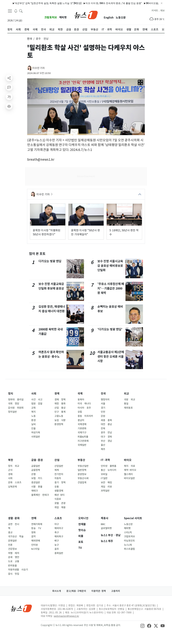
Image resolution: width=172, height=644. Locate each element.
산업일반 (59, 466)
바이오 (128, 460)
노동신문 (121, 18)
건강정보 (12, 549)
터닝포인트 (129, 541)
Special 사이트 (133, 518)
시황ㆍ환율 (37, 487)
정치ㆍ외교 (14, 466)
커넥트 (155, 11)
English (109, 18)
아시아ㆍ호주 (84, 408)
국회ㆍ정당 (14, 404)
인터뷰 (35, 545)
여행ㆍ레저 (14, 553)
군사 (10, 470)
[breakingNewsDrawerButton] (16, 11)
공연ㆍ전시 (14, 524)
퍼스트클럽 (129, 549)
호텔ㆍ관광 (60, 503)
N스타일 (35, 549)
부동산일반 (83, 466)
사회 (34, 394)
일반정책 (82, 470)
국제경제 (82, 424)
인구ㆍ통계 (60, 412)
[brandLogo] (86, 15)
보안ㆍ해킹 (106, 482)
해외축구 (59, 536)
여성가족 (36, 433)
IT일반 (104, 478)
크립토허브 (51, 17)
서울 (103, 404)
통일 (126, 404)
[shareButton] (9, 78)
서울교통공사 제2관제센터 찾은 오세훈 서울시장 (111, 356)
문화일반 (12, 541)
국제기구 (82, 433)
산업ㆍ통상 (60, 408)
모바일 (104, 474)
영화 (33, 532)
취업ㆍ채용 (60, 507)
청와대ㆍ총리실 (16, 400)
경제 (57, 394)
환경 (33, 420)
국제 (80, 394)
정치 (11, 394)
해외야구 (59, 528)
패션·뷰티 (59, 495)
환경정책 (59, 424)
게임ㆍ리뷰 (106, 487)
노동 (33, 416)
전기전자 (59, 474)
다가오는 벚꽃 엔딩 (50, 261)
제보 (162, 11)
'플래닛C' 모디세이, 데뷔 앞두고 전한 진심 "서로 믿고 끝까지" (53, 3)
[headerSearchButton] (21, 11)
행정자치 (105, 400)
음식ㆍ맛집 (14, 574)
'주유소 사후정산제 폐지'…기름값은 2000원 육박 (111, 288)
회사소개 (57, 591)
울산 (103, 445)
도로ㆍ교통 (14, 561)
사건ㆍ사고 (37, 400)
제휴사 (105, 518)
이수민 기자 (39, 68)
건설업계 (82, 482)
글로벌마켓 (106, 528)
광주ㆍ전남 (106, 433)
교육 (33, 408)
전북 (103, 428)
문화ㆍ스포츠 (15, 482)
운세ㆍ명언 (14, 557)
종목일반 (59, 553)
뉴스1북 (128, 545)
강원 (103, 416)
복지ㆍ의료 (130, 466)
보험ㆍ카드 (37, 478)
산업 (57, 460)
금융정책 (36, 470)
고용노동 (59, 416)
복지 (33, 412)
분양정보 (82, 474)
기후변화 (82, 428)
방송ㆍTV (36, 528)
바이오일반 (129, 478)
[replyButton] (9, 87)
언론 (10, 545)
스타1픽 (128, 532)
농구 (57, 545)
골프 (57, 549)
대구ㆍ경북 (106, 437)
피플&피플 (83, 437)
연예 (34, 518)
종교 (10, 532)
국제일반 (82, 445)
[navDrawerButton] (10, 11)
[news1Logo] (21, 608)
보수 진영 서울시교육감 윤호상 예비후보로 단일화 (110, 266)
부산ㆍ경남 (106, 441)
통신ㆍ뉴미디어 (109, 470)
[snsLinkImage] (142, 625)
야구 (57, 524)
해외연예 (36, 541)
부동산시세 (83, 478)
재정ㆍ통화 (60, 404)
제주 (103, 449)
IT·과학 (105, 460)
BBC (103, 524)
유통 (57, 487)
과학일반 (105, 491)
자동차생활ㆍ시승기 (18, 570)
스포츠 (58, 518)
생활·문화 (14, 518)
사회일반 (36, 437)
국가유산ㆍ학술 (16, 536)
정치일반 (12, 412)
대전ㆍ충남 (106, 424)
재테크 (35, 491)
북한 (11, 460)
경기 (103, 408)
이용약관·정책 (99, 591)
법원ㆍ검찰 (37, 404)
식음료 (58, 499)
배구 (57, 541)
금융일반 (36, 466)
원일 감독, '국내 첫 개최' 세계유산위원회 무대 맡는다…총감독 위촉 (123, 3)
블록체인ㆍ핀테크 (40, 495)
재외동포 (128, 408)
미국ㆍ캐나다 (84, 404)
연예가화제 (37, 524)
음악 (33, 536)
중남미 (81, 420)
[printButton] (9, 106)
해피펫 (63, 17)
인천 (103, 412)
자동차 (58, 478)
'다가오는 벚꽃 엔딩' (110, 329)
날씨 (33, 424)
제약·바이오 (130, 470)
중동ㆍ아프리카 (85, 416)
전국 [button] (30, 39)
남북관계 (12, 487)
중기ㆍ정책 (60, 482)
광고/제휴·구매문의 (76, 591)
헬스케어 (128, 474)
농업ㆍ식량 (60, 420)
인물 (33, 428)
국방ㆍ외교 (130, 400)
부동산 (81, 460)
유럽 (80, 412)
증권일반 (36, 482)
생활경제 (59, 491)
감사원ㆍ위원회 (16, 408)
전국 (103, 394)
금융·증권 (37, 460)
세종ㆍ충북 (106, 420)
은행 (33, 474)
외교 (126, 394)
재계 (57, 470)
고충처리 (116, 591)
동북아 (81, 400)
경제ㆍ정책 (60, 400)
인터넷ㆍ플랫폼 (109, 466)
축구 (57, 532)
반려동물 (12, 566)
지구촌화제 (83, 441)
